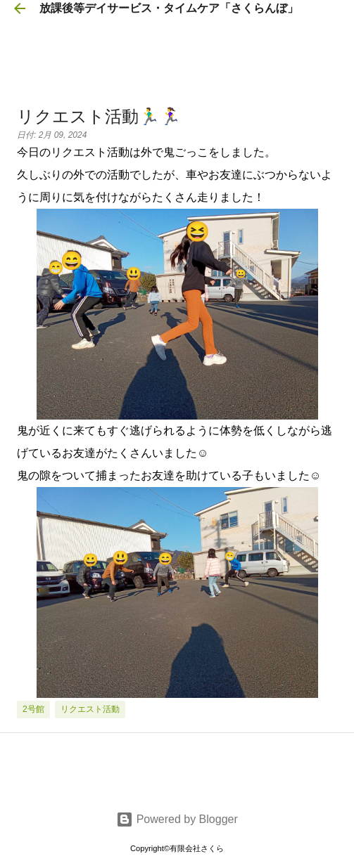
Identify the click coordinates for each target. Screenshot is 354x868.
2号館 (33, 709)
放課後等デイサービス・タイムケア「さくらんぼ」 (169, 8)
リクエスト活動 (90, 709)
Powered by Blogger (177, 819)
